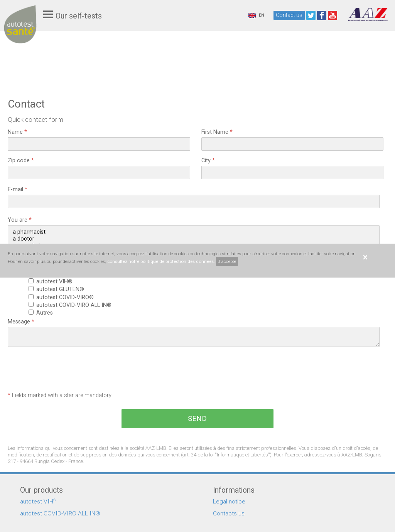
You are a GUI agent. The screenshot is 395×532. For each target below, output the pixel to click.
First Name (217, 132)
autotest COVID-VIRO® (67, 297)
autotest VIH (38, 502)
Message (21, 322)
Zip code (21, 161)
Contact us (289, 15)
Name (17, 132)
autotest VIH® (56, 282)
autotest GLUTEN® (62, 289)
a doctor (194, 239)
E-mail (18, 189)
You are (20, 220)
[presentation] (66, 370)
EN (256, 15)
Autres (46, 313)
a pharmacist (194, 232)
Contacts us (229, 513)
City (208, 161)
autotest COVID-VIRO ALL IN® (75, 305)
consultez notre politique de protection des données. (161, 261)
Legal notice (229, 502)
